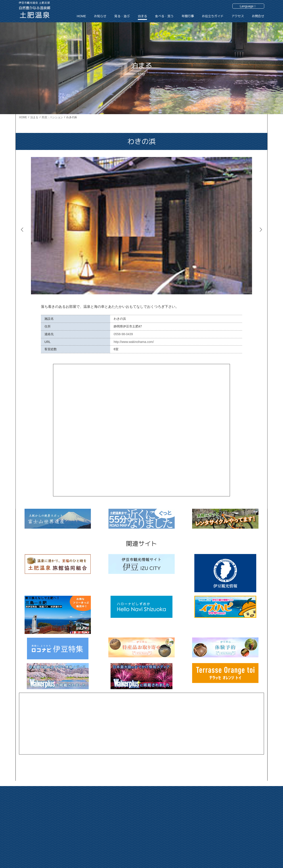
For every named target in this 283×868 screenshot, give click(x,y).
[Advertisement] (141, 724)
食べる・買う (199, 830)
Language (248, 6)
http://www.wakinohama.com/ (134, 342)
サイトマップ (235, 823)
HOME (195, 800)
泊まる (195, 823)
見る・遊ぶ (197, 815)
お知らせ (196, 807)
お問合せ (233, 816)
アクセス (233, 808)
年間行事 (196, 838)
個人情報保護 (235, 831)
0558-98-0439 (123, 334)
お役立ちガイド (237, 800)
